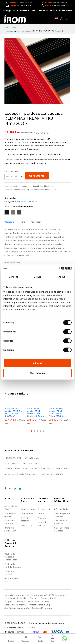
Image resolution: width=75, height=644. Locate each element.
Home (7, 28)
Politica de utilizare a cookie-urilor (11, 557)
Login (66, 19)
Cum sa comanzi (29, 509)
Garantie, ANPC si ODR (12, 580)
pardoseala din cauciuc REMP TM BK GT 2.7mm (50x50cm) (13, 412)
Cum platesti (27, 514)
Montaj (41, 514)
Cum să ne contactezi (10, 522)
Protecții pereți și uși (39, 605)
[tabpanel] (37, 306)
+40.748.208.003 (24, 6)
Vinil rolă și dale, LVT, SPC (40, 595)
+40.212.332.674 (25, 3)
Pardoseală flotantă (42, 608)
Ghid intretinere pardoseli (62, 529)
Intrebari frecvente (42, 524)
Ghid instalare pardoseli (61, 522)
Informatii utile (61, 509)
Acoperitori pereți (13, 601)
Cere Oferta (37, 176)
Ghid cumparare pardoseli (62, 515)
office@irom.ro (32, 458)
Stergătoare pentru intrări (17, 608)
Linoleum (60, 595)
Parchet (34, 598)
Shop (14, 28)
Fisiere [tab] (22, 222)
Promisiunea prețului (10, 515)
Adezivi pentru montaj (15, 605)
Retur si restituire (25, 519)
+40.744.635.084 (60, 6)
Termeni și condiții (9, 573)
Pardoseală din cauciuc (26, 201)
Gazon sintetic (48, 598)
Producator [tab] (35, 222)
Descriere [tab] (9, 222)
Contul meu (27, 525)
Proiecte (42, 518)
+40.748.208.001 (60, 3)
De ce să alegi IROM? (11, 508)
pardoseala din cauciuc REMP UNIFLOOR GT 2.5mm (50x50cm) (58, 412)
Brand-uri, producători (10, 529)
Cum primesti (44, 509)
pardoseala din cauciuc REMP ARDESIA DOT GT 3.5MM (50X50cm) (35, 412)
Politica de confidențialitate (13, 565)
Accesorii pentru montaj (36, 601)
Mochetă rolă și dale (14, 595)
